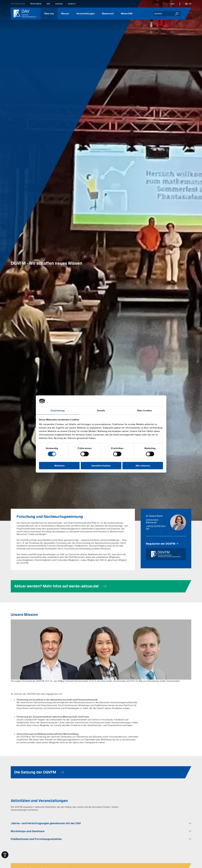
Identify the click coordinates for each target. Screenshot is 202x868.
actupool (72, 4)
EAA (48, 4)
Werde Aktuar (36, 4)
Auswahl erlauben (101, 466)
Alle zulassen (143, 466)
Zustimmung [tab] (57, 411)
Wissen (65, 14)
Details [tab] (101, 411)
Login (172, 4)
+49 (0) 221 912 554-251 (156, 528)
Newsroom (108, 14)
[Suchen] (177, 14)
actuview (59, 4)
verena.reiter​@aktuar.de (152, 521)
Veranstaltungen (86, 14)
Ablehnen (59, 466)
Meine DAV (127, 14)
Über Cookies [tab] (145, 411)
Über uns (49, 14)
